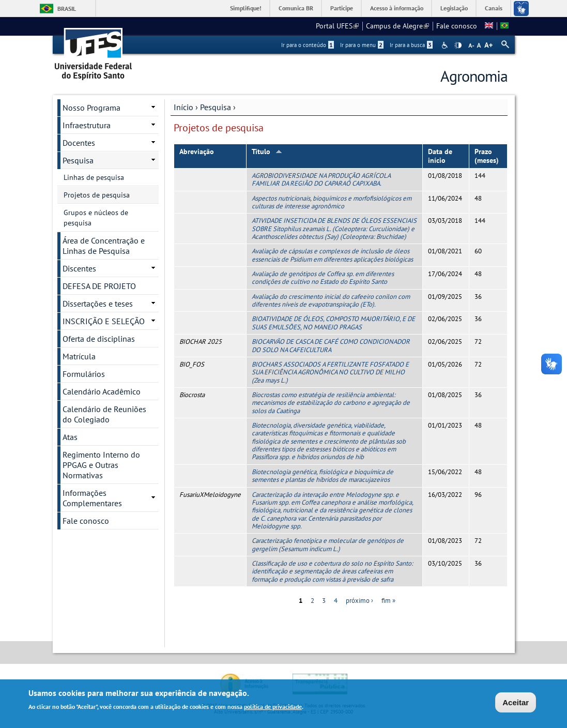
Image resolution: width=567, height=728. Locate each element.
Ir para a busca (411, 45)
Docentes (79, 143)
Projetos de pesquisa (97, 195)
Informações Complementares (92, 498)
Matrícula (79, 356)
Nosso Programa (91, 108)
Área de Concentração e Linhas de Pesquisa (104, 246)
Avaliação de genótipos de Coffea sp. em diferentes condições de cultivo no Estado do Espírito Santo (323, 278)
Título (267, 151)
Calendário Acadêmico (102, 391)
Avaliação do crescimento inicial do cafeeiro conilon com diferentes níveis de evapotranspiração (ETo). (331, 300)
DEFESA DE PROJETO (99, 286)
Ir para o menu (362, 45)
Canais (494, 8)
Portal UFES (337, 26)
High (458, 45)
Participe (342, 8)
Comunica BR (296, 8)
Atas (70, 437)
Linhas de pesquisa (94, 177)
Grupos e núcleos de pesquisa (96, 218)
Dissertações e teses (98, 304)
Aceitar (516, 703)
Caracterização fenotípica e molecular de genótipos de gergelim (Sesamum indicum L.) (328, 544)
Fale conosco (457, 26)
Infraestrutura (87, 125)
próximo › (359, 601)
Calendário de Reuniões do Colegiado (104, 414)
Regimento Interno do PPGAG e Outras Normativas (101, 465)
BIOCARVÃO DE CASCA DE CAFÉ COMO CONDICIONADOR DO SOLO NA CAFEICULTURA (331, 345)
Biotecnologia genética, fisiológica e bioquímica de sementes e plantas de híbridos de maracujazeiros (323, 476)
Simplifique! (246, 8)
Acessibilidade (446, 45)
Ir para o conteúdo (308, 45)
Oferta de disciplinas (99, 339)
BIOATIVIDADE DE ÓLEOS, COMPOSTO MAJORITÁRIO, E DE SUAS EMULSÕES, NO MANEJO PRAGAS (333, 323)
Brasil (67, 9)
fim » (388, 601)
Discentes (79, 268)
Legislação (454, 8)
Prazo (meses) (487, 156)
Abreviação (197, 151)
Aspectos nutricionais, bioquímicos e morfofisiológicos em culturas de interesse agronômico (332, 202)
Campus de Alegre (397, 26)
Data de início (440, 156)
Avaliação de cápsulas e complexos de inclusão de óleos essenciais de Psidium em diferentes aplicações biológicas (332, 255)
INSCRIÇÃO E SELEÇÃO (104, 321)
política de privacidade (273, 708)
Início (183, 107)
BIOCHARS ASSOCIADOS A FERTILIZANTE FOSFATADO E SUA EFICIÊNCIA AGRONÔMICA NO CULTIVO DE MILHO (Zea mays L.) (330, 372)
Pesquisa (216, 107)
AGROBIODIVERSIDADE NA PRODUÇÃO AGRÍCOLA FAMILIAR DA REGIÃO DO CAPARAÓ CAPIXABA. (321, 179)
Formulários (84, 374)
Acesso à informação (397, 8)
